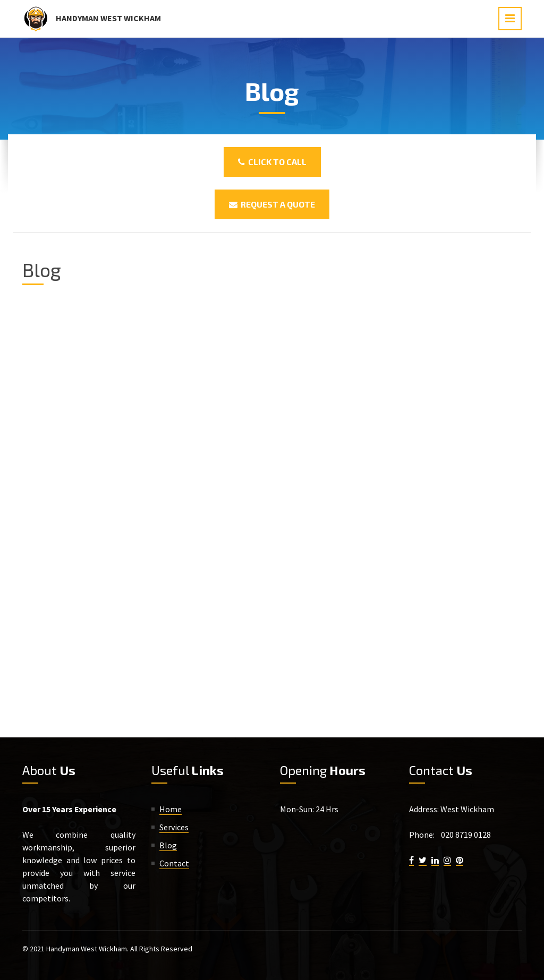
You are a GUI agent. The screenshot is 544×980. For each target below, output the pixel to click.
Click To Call (272, 162)
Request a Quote (272, 204)
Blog (168, 845)
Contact (174, 863)
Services (174, 827)
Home (171, 809)
